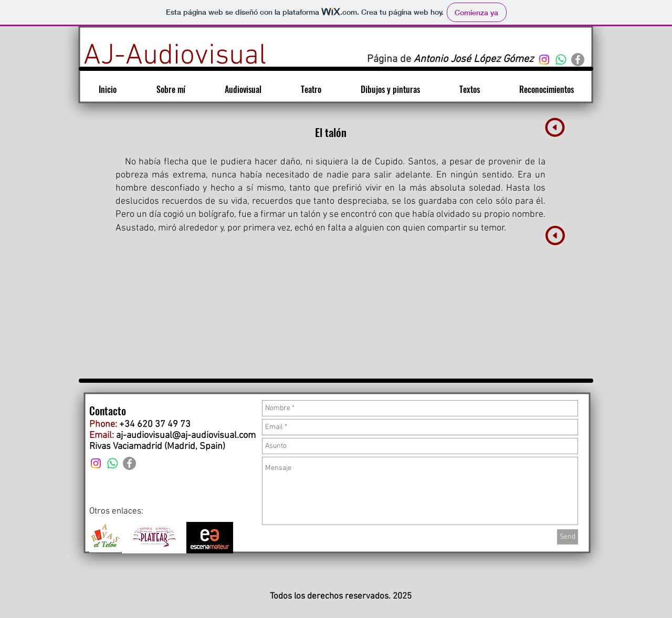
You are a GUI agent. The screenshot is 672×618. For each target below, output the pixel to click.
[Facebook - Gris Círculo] (578, 60)
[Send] (568, 537)
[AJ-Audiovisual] (175, 56)
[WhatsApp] (561, 60)
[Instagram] (544, 60)
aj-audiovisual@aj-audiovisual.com (186, 436)
